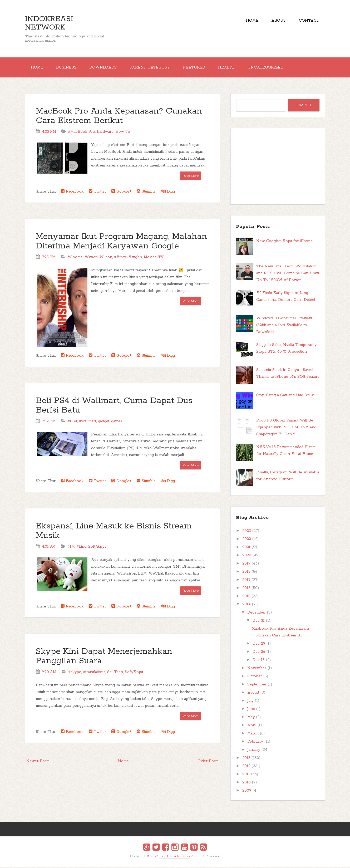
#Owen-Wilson (98, 258)
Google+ (121, 192)
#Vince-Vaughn (128, 258)
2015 (246, 597)
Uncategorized (272, 68)
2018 (246, 573)
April (252, 726)
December (257, 614)
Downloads (106, 68)
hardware (105, 133)
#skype (75, 673)
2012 (246, 767)
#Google (75, 258)
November (257, 669)
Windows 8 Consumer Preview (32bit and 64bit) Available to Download (284, 326)
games (117, 422)
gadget (104, 422)
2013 (246, 759)
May (251, 718)
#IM (71, 547)
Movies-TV (154, 258)
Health (232, 68)
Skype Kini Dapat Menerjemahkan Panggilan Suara (104, 657)
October (255, 677)
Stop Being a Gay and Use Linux (285, 396)
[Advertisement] (278, 167)
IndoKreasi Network (49, 23)
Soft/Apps (97, 547)
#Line (82, 547)
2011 (246, 775)
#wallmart (88, 422)
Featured (199, 68)
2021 (246, 548)
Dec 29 (259, 645)
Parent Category (153, 68)
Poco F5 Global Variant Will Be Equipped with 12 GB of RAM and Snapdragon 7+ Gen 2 (286, 428)
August (253, 694)
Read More (191, 177)
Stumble (146, 192)
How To (123, 133)
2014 (247, 605)
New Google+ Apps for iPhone (284, 242)
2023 (247, 532)
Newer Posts (38, 762)
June (251, 710)
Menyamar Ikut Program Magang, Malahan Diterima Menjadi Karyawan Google (121, 242)
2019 (246, 565)
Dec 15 (259, 661)
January (254, 751)
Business (68, 68)
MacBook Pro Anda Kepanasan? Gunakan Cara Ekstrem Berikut (119, 117)
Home (250, 21)
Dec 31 (259, 622)
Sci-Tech (115, 673)
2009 (247, 792)
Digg (168, 192)
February (255, 743)
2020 (247, 556)
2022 (247, 540)
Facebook (72, 192)
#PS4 (72, 422)
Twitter (97, 192)
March (253, 734)
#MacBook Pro (82, 133)
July (250, 702)
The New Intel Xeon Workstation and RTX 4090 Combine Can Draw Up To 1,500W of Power (288, 274)
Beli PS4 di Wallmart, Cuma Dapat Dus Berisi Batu (114, 406)
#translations (94, 673)
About (277, 21)
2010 (247, 783)
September (257, 685)
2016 (246, 589)
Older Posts (208, 762)
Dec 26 (259, 653)
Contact (309, 21)
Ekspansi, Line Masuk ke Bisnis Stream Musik (114, 532)
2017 (246, 581)
